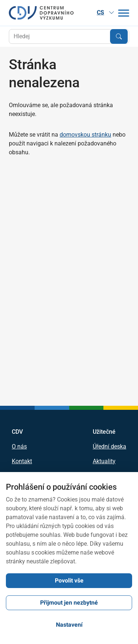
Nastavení (69, 625)
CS (106, 12)
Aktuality (104, 461)
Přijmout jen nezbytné (69, 603)
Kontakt (22, 461)
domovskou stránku (85, 135)
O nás (19, 447)
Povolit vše (69, 580)
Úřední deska (109, 447)
